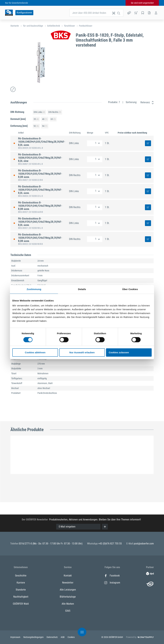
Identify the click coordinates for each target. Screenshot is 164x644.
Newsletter (68, 583)
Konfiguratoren (24, 13)
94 (45, 126)
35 (36, 119)
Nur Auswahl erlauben (82, 352)
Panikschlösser (86, 26)
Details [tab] (82, 289)
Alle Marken (68, 604)
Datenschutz (52, 637)
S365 (68, 611)
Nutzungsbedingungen (34, 637)
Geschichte (21, 576)
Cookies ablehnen (35, 352)
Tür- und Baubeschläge (33, 26)
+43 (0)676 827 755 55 (110, 544)
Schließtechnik (53, 26)
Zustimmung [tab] (34, 289)
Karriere (21, 583)
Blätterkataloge (68, 597)
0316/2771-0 (26, 544)
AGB (63, 637)
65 (53, 119)
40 (45, 119)
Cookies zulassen (119, 352)
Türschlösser (69, 26)
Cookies (71, 637)
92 (36, 126)
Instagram (112, 583)
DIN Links (39, 112)
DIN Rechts (55, 112)
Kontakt (68, 576)
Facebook (112, 576)
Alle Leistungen (68, 590)
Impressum (16, 637)
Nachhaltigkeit (21, 597)
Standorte (21, 590)
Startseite (15, 26)
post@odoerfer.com (144, 544)
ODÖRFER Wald (21, 604)
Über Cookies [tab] (130, 289)
